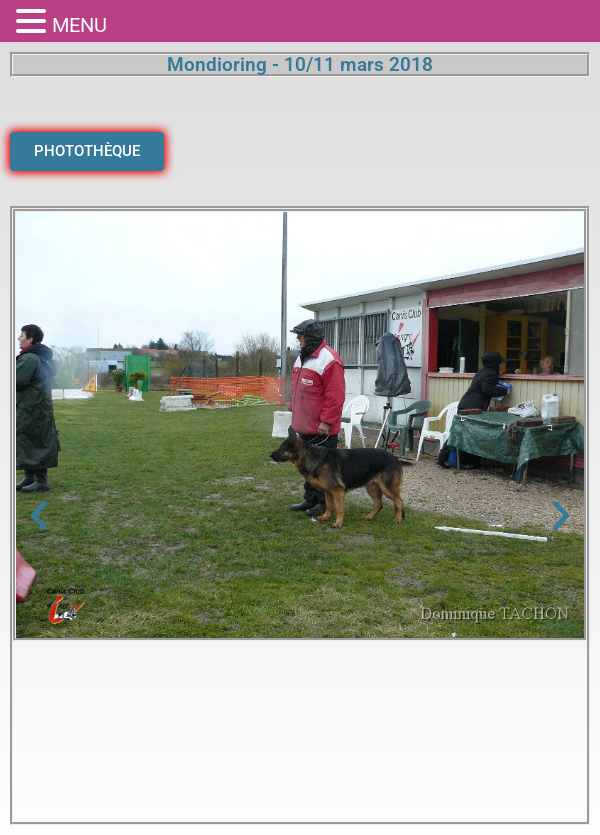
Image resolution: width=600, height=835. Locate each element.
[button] (39, 516)
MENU (79, 25)
